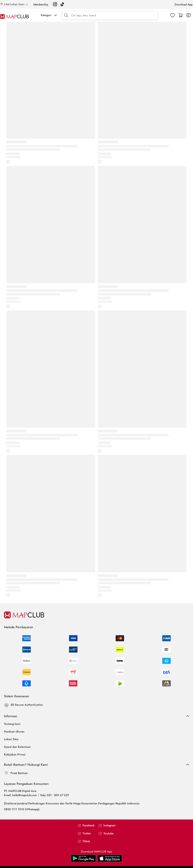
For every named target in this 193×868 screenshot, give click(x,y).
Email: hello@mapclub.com (20, 795)
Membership (41, 4)
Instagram (107, 825)
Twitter (84, 833)
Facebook (86, 825)
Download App (184, 4)
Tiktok (84, 841)
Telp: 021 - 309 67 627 (55, 795)
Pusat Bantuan (19, 773)
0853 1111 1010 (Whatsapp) (22, 809)
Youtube (106, 833)
